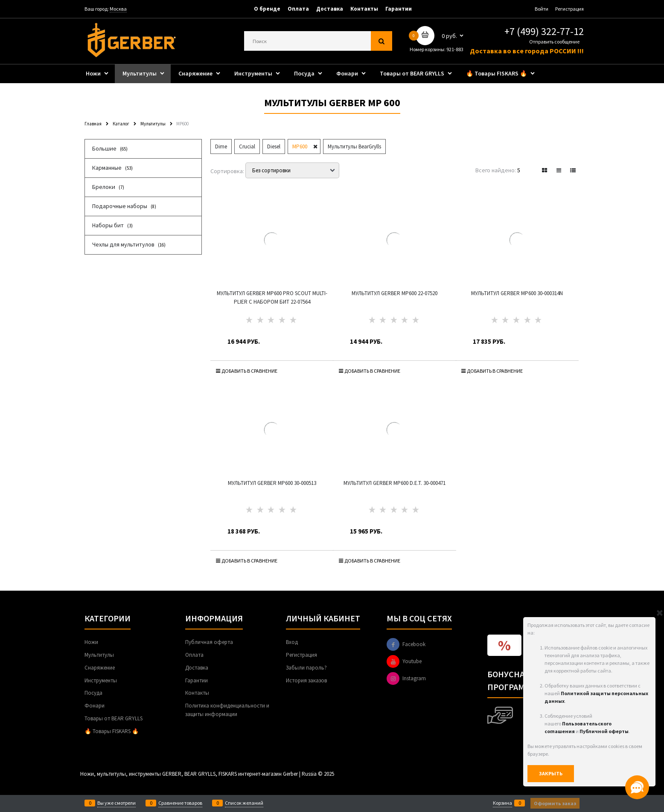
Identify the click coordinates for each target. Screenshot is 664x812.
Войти (542, 9)
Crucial (247, 146)
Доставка (330, 9)
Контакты (364, 9)
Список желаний (244, 803)
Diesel (274, 146)
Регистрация (569, 9)
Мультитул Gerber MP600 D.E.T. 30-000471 (395, 483)
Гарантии (399, 9)
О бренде (267, 9)
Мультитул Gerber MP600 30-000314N (517, 293)
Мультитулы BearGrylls (354, 146)
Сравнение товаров (180, 803)
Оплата (298, 9)
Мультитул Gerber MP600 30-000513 (272, 483)
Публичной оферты (604, 731)
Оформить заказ (555, 803)
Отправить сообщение (554, 42)
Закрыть (551, 773)
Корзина (502, 803)
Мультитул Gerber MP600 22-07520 (395, 293)
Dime (221, 146)
